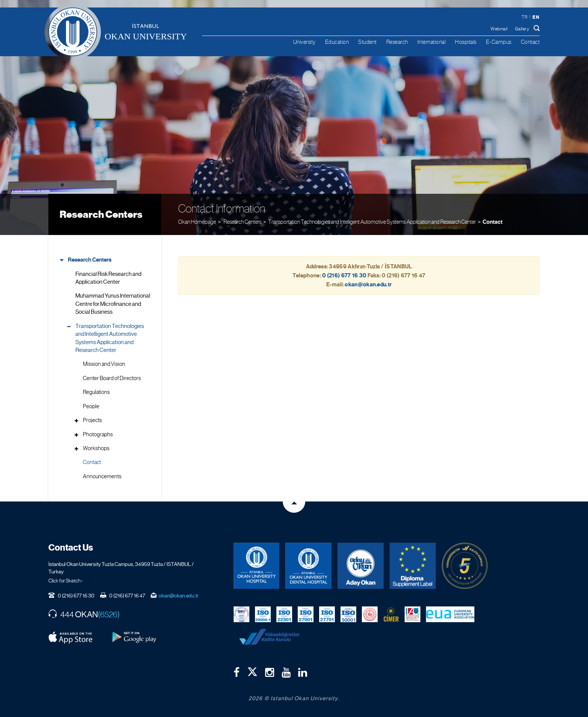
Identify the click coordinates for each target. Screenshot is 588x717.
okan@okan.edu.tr (179, 596)
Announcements (102, 476)
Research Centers (101, 214)
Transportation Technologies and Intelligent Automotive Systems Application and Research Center (372, 222)
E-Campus (499, 42)
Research (397, 42)
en (536, 17)
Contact (530, 42)
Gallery (522, 29)
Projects (92, 420)
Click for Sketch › (66, 581)
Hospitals (466, 42)
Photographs (98, 434)
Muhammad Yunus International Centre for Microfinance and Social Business (113, 304)
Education (337, 42)
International (432, 42)
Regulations (96, 392)
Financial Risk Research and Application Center (108, 278)
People (91, 406)
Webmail (499, 29)
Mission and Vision (104, 364)
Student (367, 42)
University (304, 42)
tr (524, 17)
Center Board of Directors (112, 378)
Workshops (96, 448)
